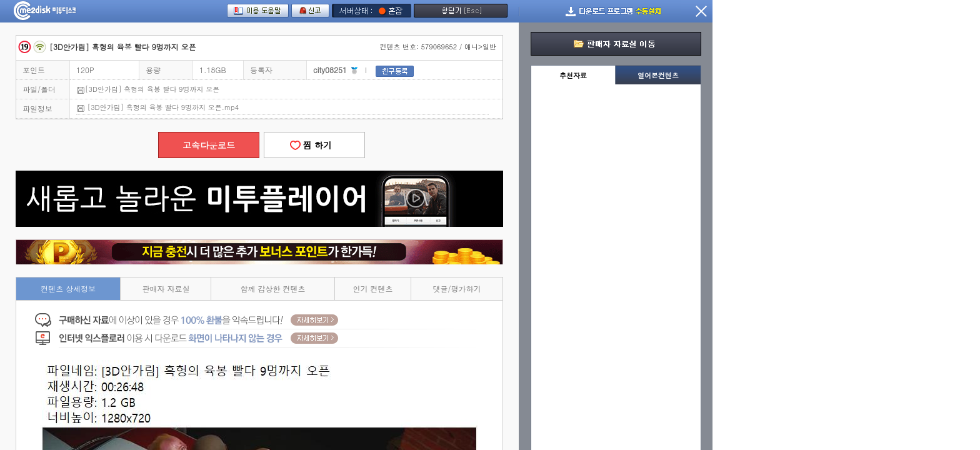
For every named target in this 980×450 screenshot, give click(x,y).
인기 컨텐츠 (373, 288)
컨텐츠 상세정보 (68, 288)
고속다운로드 (209, 145)
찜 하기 (314, 145)
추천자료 (573, 75)
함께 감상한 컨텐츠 (273, 288)
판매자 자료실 (166, 288)
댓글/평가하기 (457, 288)
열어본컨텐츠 (658, 75)
